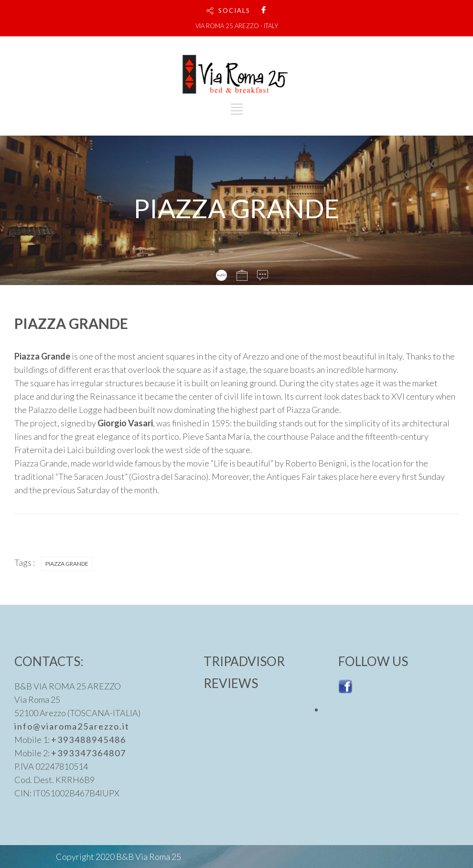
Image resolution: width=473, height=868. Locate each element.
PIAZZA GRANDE (67, 564)
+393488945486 (89, 740)
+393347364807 (89, 753)
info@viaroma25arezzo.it (72, 726)
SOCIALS (234, 11)
